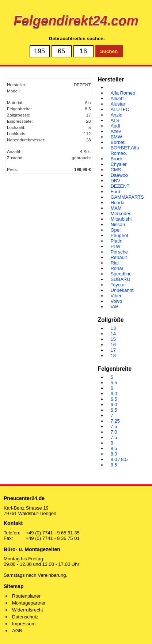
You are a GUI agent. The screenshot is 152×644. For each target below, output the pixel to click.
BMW (116, 137)
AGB (17, 631)
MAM (116, 208)
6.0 (114, 405)
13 (113, 328)
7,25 (115, 421)
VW (114, 307)
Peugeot (119, 235)
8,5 (114, 448)
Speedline (121, 274)
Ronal (117, 268)
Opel (115, 230)
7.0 (114, 432)
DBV (115, 181)
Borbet (117, 142)
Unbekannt (122, 290)
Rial (114, 263)
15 (113, 339)
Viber (116, 296)
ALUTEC (120, 109)
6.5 (114, 410)
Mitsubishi (121, 219)
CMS (116, 170)
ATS (115, 120)
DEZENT (120, 186)
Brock (116, 159)
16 (113, 345)
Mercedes (121, 214)
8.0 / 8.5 (119, 459)
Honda (117, 203)
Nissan (118, 224)
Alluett (117, 98)
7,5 (114, 426)
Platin (116, 241)
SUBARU (120, 279)
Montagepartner (29, 603)
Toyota (117, 285)
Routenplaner (26, 596)
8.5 (114, 465)
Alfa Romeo (123, 93)
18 (113, 356)
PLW (115, 246)
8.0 (114, 454)
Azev (116, 131)
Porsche (119, 252)
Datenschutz (25, 617)
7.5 (114, 437)
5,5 (114, 383)
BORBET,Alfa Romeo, (125, 150)
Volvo (116, 301)
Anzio (116, 115)
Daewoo (119, 175)
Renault (119, 257)
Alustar (118, 104)
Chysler (118, 164)
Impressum (24, 624)
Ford (115, 192)
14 (113, 334)
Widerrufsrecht (28, 610)
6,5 (114, 399)
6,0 (114, 394)
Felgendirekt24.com (76, 21)
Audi (115, 126)
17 (113, 350)
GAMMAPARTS (127, 197)
